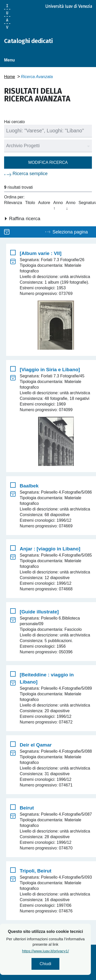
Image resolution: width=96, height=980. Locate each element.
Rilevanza (13, 203)
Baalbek (29, 486)
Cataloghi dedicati (28, 41)
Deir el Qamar (36, 745)
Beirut (27, 808)
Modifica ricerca (48, 162)
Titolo (30, 203)
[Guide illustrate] (39, 612)
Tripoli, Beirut (36, 871)
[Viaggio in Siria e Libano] (50, 370)
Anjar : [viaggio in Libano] (50, 549)
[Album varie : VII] (41, 253)
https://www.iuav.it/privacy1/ (61, 951)
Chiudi (61, 964)
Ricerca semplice (30, 174)
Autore (44, 203)
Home (10, 77)
